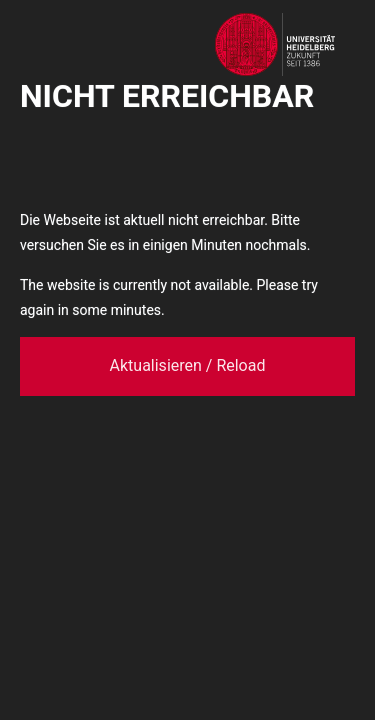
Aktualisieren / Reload (188, 365)
